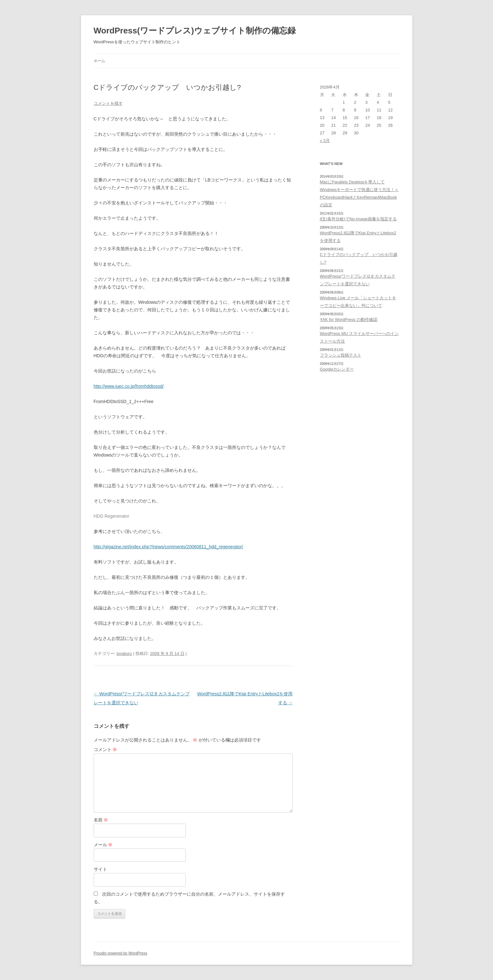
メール (103, 845)
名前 (101, 820)
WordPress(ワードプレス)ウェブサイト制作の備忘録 (195, 31)
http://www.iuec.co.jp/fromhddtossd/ (129, 386)
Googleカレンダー (337, 369)
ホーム (99, 61)
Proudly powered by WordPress (121, 953)
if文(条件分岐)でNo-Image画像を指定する (358, 219)
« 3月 (325, 141)
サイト (100, 869)
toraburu (124, 653)
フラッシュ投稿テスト (341, 355)
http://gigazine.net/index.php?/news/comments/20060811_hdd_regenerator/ (168, 547)
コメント (105, 749)
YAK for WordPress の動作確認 (349, 320)
